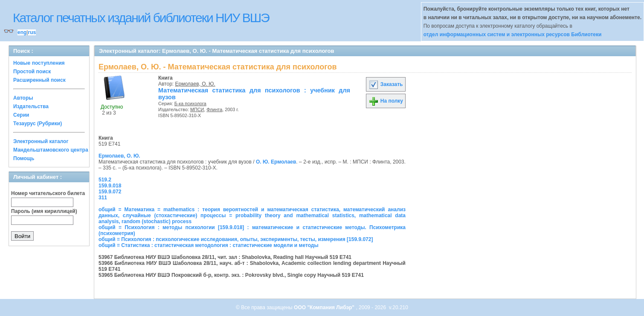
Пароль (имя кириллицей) (44, 211)
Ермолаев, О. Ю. (195, 84)
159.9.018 (110, 186)
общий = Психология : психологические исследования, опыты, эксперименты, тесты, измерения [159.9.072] (236, 239)
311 (103, 198)
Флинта (214, 109)
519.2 (105, 180)
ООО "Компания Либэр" (325, 307)
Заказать (386, 84)
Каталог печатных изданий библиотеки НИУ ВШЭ (141, 18)
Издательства (31, 106)
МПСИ (197, 109)
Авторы (23, 98)
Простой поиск (32, 72)
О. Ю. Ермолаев (276, 162)
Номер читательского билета (48, 193)
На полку (386, 101)
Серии (21, 115)
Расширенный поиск (39, 80)
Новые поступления (39, 63)
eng (22, 32)
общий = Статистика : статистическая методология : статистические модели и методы (209, 245)
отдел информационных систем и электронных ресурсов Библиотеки (513, 34)
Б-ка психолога (190, 103)
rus (32, 32)
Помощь (24, 158)
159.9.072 (110, 192)
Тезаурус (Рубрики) (38, 124)
